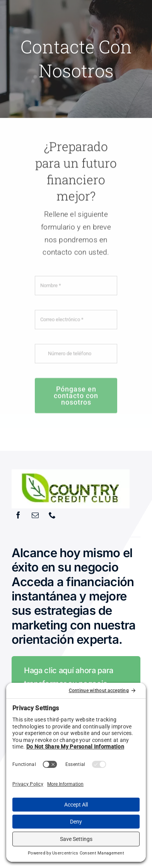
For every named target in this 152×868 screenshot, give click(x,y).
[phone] (52, 515)
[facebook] (18, 515)
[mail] (35, 515)
